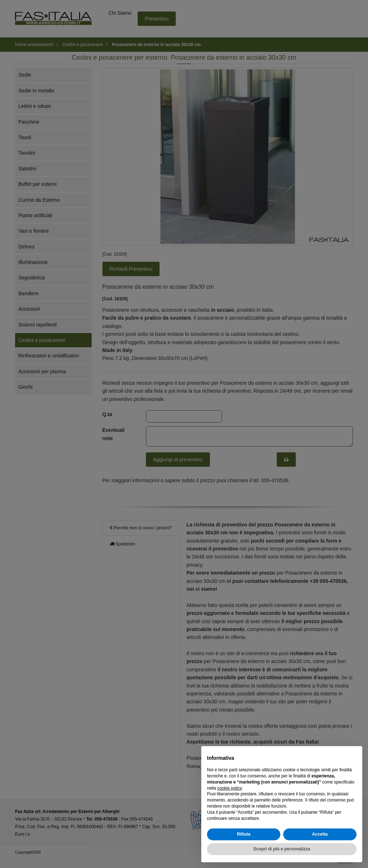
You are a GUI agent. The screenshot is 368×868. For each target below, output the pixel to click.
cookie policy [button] (230, 788)
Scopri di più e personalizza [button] (282, 849)
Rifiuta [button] (243, 834)
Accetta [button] (320, 834)
